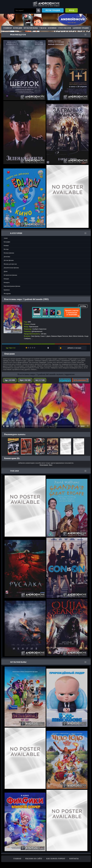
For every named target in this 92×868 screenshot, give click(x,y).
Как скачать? (65, 380)
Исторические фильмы (10, 275)
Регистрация (53, 10)
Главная (8, 28)
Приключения (34, 327)
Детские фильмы (9, 260)
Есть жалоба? (81, 380)
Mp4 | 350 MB (25, 380)
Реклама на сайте (34, 859)
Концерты (7, 282)
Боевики (52, 28)
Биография (7, 242)
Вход (72, 10)
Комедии (18, 28)
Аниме (6, 238)
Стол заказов (64, 28)
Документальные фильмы (11, 268)
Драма (6, 271)
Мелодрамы (7, 294)
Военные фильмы (9, 253)
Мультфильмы (31, 28)
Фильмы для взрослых (10, 264)
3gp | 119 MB (10, 380)
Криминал (7, 290)
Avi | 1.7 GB (40, 380)
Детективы (7, 257)
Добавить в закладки (74, 348)
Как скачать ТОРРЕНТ (56, 859)
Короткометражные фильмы (12, 286)
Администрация (80, 28)
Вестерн (6, 249)
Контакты (74, 859)
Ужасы (43, 28)
